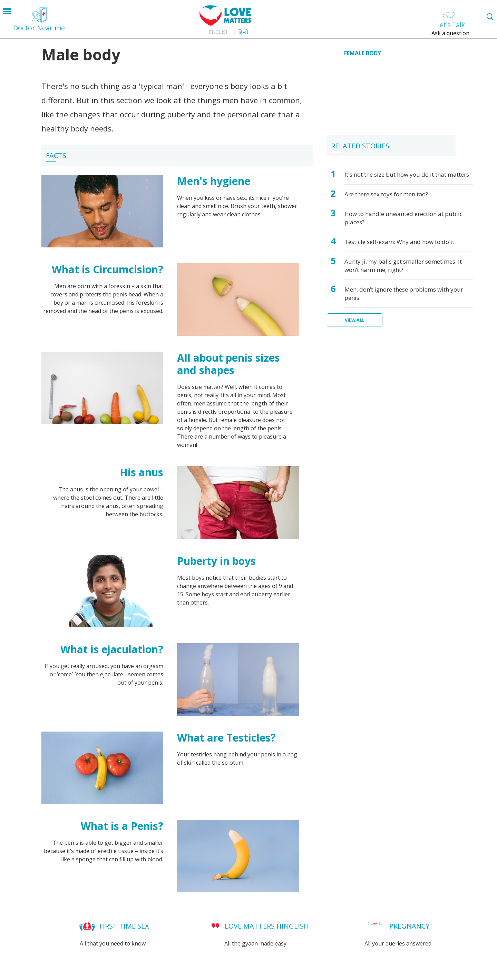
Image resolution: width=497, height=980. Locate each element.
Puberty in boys (216, 561)
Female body (363, 53)
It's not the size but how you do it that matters (407, 174)
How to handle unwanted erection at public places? (403, 218)
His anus (142, 472)
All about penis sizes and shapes (228, 364)
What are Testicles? (226, 738)
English (219, 32)
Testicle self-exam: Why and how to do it (399, 242)
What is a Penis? (122, 826)
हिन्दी (243, 32)
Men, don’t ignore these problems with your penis (404, 293)
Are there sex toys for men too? (386, 194)
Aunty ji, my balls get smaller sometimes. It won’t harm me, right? (403, 266)
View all (355, 320)
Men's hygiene (214, 181)
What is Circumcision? (108, 269)
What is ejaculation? (112, 649)
